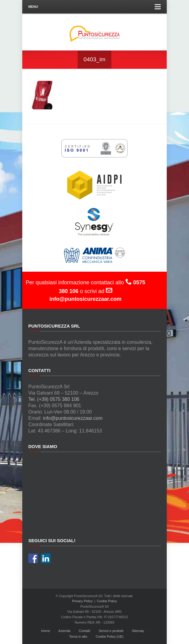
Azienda (64, 631)
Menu (94, 7)
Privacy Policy (82, 601)
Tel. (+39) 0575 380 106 (54, 399)
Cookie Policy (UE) (110, 636)
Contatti (85, 631)
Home (46, 631)
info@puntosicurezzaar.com (73, 418)
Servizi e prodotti (111, 631)
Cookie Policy (107, 601)
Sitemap (138, 631)
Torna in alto (78, 636)
